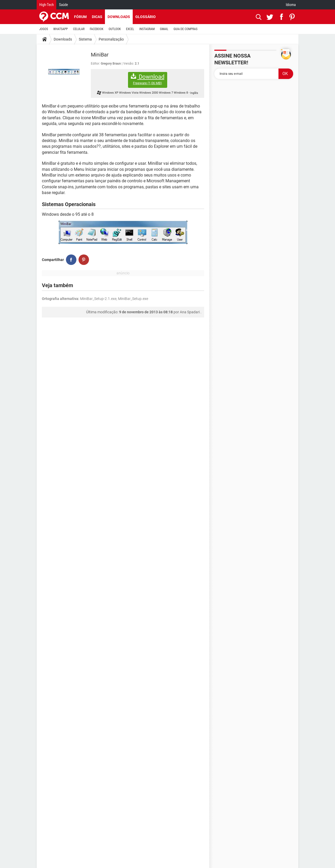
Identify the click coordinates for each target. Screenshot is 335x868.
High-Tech (46, 5)
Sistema (85, 39)
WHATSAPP (61, 29)
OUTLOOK (115, 29)
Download (148, 79)
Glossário (146, 17)
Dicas (97, 17)
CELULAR (79, 29)
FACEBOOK (97, 29)
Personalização (111, 39)
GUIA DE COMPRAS (185, 29)
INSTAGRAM (147, 29)
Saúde (63, 5)
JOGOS (44, 29)
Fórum (80, 17)
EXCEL (130, 29)
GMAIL (164, 29)
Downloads (119, 17)
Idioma (291, 5)
